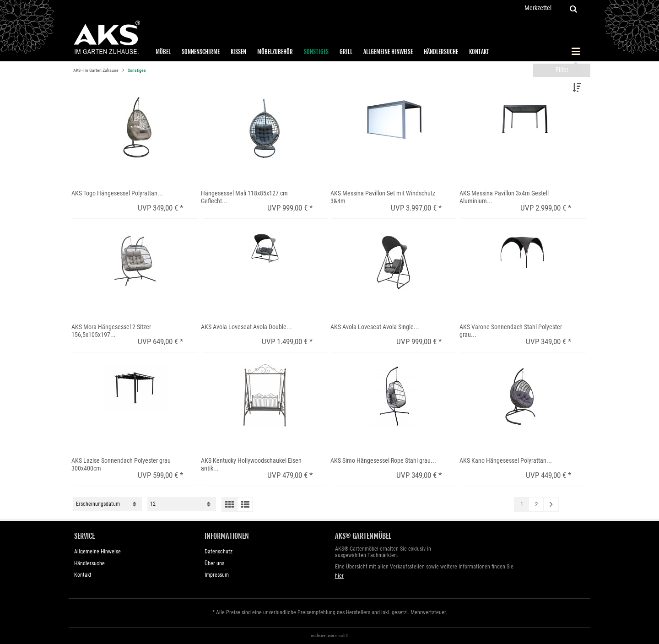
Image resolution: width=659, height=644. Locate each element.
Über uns (214, 563)
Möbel (163, 52)
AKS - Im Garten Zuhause (96, 70)
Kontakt (479, 52)
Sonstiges (316, 52)
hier (339, 576)
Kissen (238, 52)
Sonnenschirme (201, 52)
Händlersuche (441, 52)
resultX (342, 636)
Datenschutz (219, 552)
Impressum (217, 575)
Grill (346, 52)
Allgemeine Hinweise (388, 52)
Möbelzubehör (275, 52)
